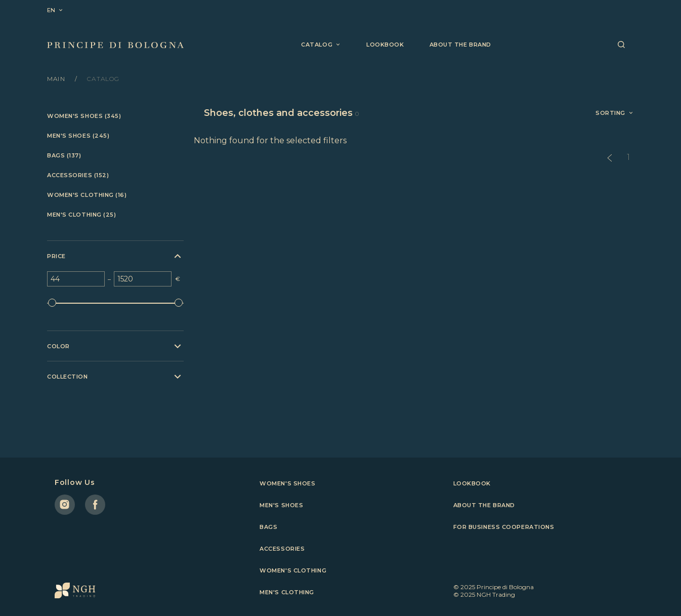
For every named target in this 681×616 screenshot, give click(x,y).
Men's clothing (287, 592)
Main (57, 79)
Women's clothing (293, 570)
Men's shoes (281, 505)
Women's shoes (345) (84, 116)
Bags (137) (64, 156)
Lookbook (385, 45)
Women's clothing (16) (87, 195)
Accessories (282, 549)
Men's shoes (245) (78, 136)
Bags (268, 527)
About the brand (460, 45)
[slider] (52, 303)
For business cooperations (504, 527)
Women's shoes (287, 483)
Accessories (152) (78, 175)
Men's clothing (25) (81, 215)
